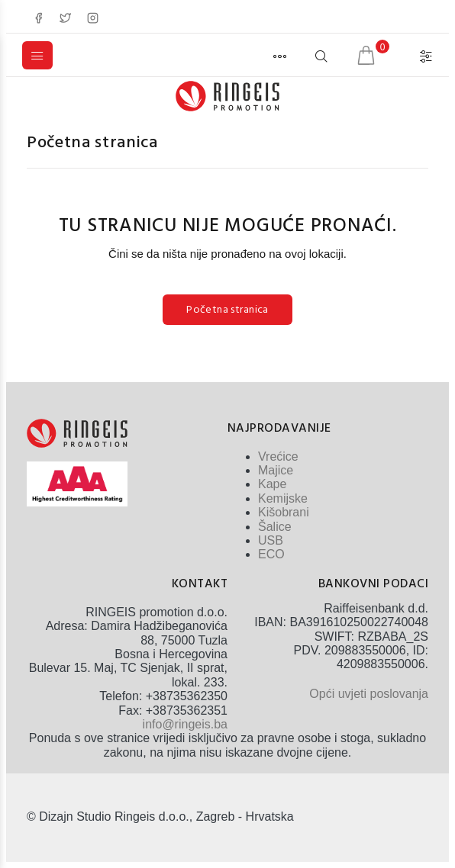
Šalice (275, 527)
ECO (271, 554)
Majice (276, 470)
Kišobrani (284, 512)
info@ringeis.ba (185, 724)
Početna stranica (92, 143)
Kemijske (283, 498)
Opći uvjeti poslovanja (369, 694)
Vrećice (278, 457)
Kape (272, 484)
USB (271, 540)
